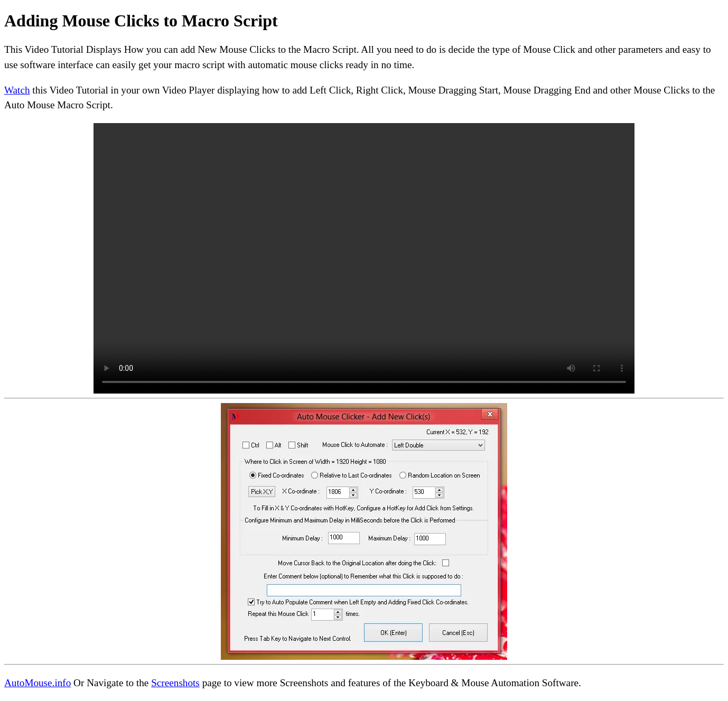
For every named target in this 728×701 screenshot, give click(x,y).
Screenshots (175, 683)
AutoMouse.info (38, 683)
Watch (17, 90)
